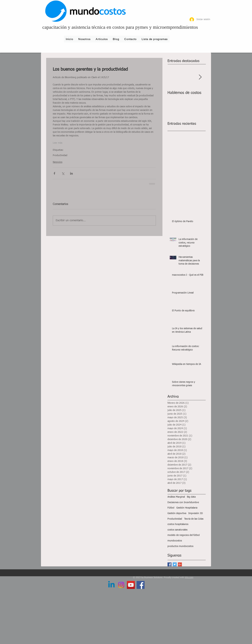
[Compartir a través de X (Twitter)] (63, 173)
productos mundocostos (180, 546)
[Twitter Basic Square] (175, 564)
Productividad (60, 155)
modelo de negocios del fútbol (184, 535)
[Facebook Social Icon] (141, 585)
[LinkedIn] (111, 585)
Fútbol (171, 508)
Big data (191, 497)
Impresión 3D (196, 513)
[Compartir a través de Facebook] (54, 173)
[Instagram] (121, 585)
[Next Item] (200, 77)
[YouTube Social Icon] (131, 585)
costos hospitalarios (178, 524)
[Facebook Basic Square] (169, 564)
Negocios (58, 162)
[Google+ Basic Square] (180, 564)
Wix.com (189, 578)
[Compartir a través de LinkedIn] (71, 173)
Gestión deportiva (177, 513)
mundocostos (175, 541)
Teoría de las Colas (194, 519)
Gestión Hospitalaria (187, 508)
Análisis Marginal (176, 497)
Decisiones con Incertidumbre (183, 502)
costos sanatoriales (177, 530)
